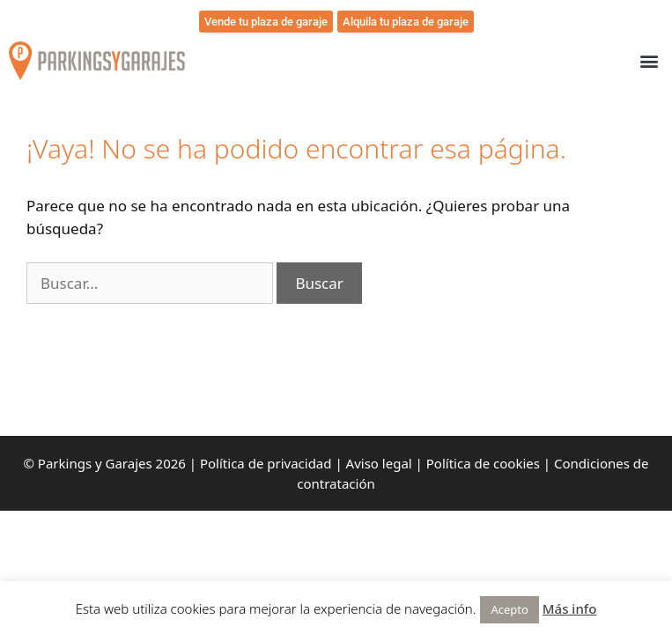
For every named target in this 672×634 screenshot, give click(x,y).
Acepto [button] (509, 609)
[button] (649, 61)
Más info (570, 608)
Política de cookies (483, 463)
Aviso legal (379, 463)
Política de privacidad (266, 463)
